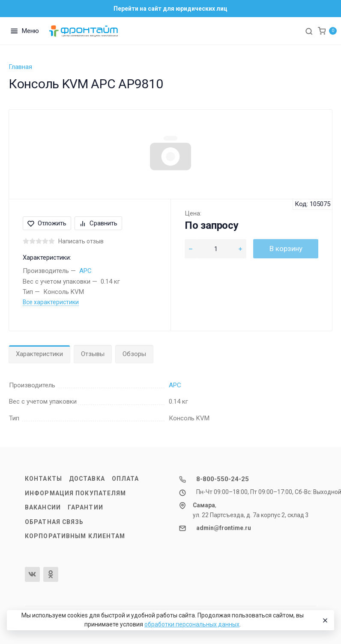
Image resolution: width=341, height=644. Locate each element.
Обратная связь (54, 522)
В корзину (286, 249)
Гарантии (85, 507)
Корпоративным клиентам (75, 536)
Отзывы (93, 354)
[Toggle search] (309, 31)
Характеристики (39, 354)
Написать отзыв (81, 241)
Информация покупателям (75, 493)
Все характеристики (51, 302)
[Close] (324, 620)
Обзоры (134, 354)
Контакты (43, 479)
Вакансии (43, 507)
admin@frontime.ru (224, 528)
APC (85, 271)
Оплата (126, 479)
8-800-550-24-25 (223, 479)
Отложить (47, 223)
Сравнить (98, 223)
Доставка (87, 479)
